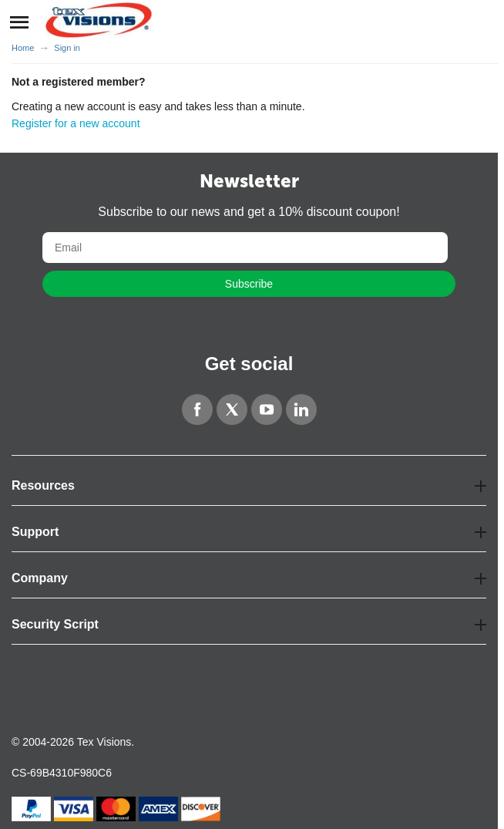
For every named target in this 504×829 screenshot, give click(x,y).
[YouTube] (267, 409)
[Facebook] (197, 409)
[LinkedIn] (301, 409)
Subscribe (249, 284)
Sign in (67, 48)
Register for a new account (76, 123)
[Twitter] (232, 409)
